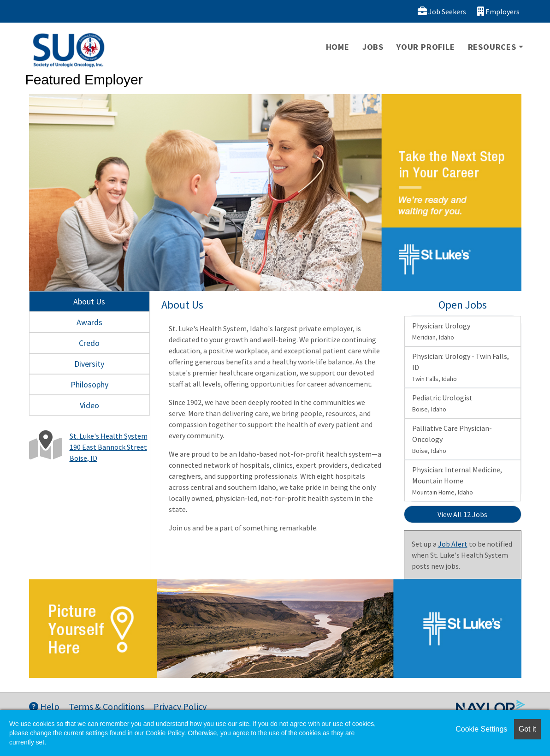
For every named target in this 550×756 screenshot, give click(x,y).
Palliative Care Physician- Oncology (452, 439)
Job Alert (453, 544)
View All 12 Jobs (462, 514)
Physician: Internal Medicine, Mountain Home (457, 481)
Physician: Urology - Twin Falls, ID (461, 367)
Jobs (373, 47)
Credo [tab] (89, 343)
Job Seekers (442, 11)
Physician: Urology (441, 331)
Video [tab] (89, 405)
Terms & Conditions (106, 706)
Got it (527, 729)
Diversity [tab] (89, 364)
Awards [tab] (89, 322)
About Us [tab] (89, 301)
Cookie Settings (481, 729)
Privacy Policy (180, 706)
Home (338, 47)
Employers (498, 11)
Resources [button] (492, 47)
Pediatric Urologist (442, 403)
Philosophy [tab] (89, 384)
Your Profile (426, 47)
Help (44, 706)
